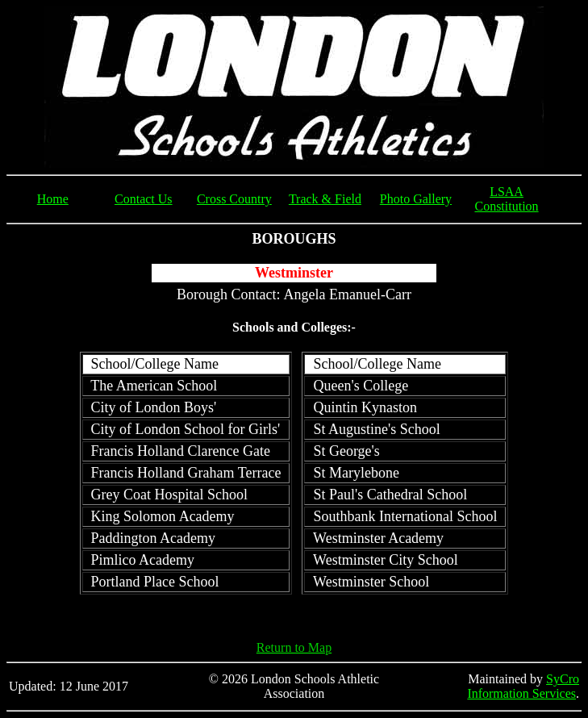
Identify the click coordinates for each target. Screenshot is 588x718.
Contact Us (144, 199)
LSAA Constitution (506, 199)
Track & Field (325, 199)
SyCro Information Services (523, 686)
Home (53, 199)
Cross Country (234, 199)
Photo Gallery (416, 199)
